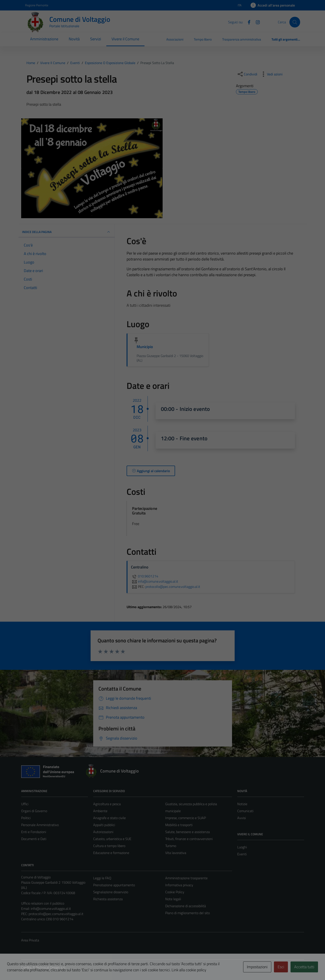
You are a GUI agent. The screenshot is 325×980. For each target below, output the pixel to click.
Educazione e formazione (111, 853)
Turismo (171, 846)
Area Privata (30, 940)
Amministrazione (44, 39)
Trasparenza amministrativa (242, 39)
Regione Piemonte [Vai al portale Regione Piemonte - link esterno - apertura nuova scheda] (37, 5)
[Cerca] (295, 22)
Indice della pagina (67, 232)
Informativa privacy (179, 885)
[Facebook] (247, 22)
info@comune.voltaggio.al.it (51, 909)
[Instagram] (256, 22)
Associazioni (175, 39)
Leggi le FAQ (102, 878)
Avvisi (242, 818)
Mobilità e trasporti (179, 825)
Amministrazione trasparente (186, 878)
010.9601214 (145, 576)
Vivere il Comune (125, 39)
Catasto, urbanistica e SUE (112, 839)
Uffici (25, 804)
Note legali (173, 899)
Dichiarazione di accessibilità (186, 906)
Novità (74, 39)
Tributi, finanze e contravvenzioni (189, 839)
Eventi (242, 854)
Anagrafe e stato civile (109, 818)
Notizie (242, 804)
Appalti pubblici (104, 825)
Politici (26, 818)
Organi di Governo (34, 811)
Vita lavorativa (176, 853)
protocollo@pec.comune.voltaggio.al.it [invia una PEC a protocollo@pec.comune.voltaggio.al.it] (173, 587)
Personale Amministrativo (40, 825)
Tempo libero (203, 39)
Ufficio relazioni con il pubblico (43, 903)
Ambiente (100, 811)
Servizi (96, 39)
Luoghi (242, 847)
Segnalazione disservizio (111, 892)
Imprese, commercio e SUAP (186, 818)
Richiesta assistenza (108, 899)
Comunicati (245, 811)
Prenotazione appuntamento (114, 885)
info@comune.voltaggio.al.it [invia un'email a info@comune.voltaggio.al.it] (155, 581)
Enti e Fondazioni (34, 832)
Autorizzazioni (103, 832)
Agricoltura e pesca (107, 804)
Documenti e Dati (34, 839)
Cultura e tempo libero (109, 846)
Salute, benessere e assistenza (187, 832)
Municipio (145, 347)
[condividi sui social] (247, 74)
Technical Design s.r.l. (51, 967)
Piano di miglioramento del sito (187, 913)
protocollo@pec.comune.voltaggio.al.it (56, 914)
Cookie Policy (175, 892)
